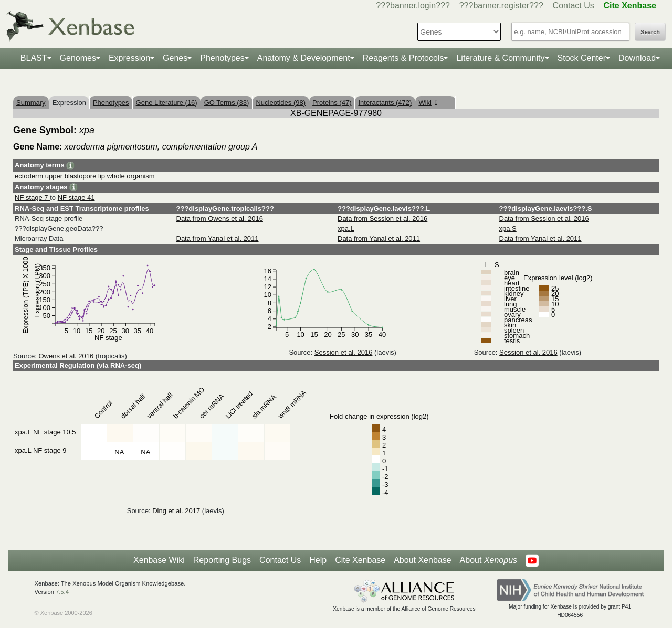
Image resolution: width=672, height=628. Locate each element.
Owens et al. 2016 (66, 356)
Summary (31, 103)
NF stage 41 (76, 198)
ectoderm (29, 176)
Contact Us (574, 6)
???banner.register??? (501, 6)
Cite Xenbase (360, 560)
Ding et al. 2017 (176, 511)
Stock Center (582, 58)
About (489, 560)
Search (650, 32)
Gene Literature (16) (167, 103)
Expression (129, 58)
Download (637, 58)
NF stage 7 (32, 198)
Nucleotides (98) (281, 103)
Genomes (78, 58)
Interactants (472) (385, 103)
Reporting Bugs (222, 560)
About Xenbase (422, 560)
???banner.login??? (413, 6)
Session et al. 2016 (344, 352)
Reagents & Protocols (403, 58)
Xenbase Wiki (159, 560)
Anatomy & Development (304, 58)
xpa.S (508, 228)
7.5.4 (62, 592)
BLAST (34, 58)
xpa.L (346, 228)
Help (318, 560)
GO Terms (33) (227, 103)
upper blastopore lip (75, 176)
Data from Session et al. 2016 (382, 219)
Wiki (428, 103)
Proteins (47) (332, 103)
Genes (175, 58)
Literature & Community (500, 58)
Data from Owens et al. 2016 (220, 219)
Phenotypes (222, 58)
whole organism (131, 176)
